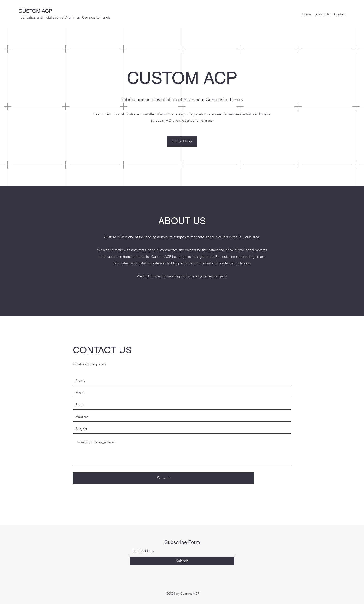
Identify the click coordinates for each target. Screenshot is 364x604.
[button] (182, 141)
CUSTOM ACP (35, 11)
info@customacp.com (89, 364)
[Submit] (163, 478)
